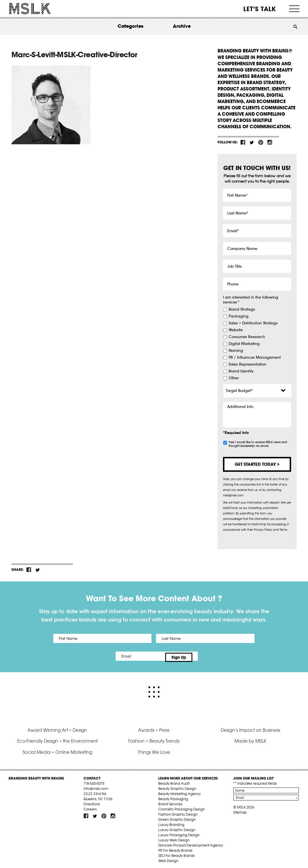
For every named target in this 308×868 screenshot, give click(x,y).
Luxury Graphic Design (177, 827)
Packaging (239, 316)
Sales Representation (247, 364)
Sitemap (240, 810)
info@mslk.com (96, 786)
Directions (92, 801)
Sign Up (202, 656)
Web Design (168, 858)
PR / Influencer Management (255, 358)
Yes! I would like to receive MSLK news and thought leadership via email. (258, 444)
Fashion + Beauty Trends (154, 738)
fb (243, 142)
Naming (236, 351)
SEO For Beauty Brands (176, 853)
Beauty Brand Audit (174, 781)
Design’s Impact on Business (250, 727)
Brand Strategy (242, 309)
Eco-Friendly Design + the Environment (57, 738)
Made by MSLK (250, 738)
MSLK (30, 9)
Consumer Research (247, 337)
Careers (90, 807)
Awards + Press (154, 727)
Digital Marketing (244, 344)
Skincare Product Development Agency (191, 843)
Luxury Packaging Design (179, 832)
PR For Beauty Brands (175, 848)
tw (252, 142)
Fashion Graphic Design (178, 812)
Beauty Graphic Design (177, 786)
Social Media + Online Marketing (57, 749)
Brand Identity (241, 371)
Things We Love (154, 749)
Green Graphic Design (177, 817)
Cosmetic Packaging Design (181, 807)
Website (236, 330)
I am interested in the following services (251, 300)
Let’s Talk (260, 9)
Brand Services (170, 801)
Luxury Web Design (174, 838)
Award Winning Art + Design (57, 727)
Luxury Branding (171, 822)
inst (270, 142)
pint (261, 142)
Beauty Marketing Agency (179, 791)
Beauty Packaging (173, 796)
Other (234, 378)
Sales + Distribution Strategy (253, 323)
